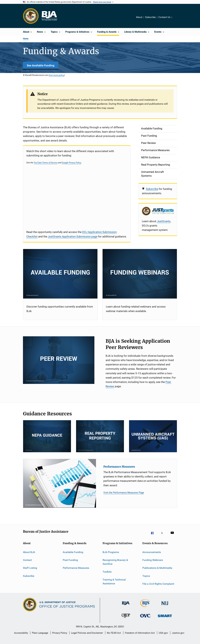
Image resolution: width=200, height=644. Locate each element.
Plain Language (40, 633)
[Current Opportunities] (60, 274)
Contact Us (164, 17)
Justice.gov (178, 633)
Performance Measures (119, 467)
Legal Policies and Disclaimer (87, 633)
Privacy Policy (60, 633)
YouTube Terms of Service (46, 163)
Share (177, 19)
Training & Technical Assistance (114, 582)
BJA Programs (111, 552)
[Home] (49, 16)
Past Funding (70, 560)
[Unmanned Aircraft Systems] (153, 436)
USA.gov (163, 633)
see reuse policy (57, 75)
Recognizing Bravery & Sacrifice (115, 562)
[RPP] (100, 436)
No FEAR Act (114, 633)
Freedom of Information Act (140, 633)
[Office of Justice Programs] (31, 16)
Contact (27, 560)
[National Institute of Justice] (165, 607)
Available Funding (73, 552)
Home (26, 39)
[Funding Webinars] (140, 274)
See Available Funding (41, 65)
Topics (146, 576)
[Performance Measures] (60, 483)
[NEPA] (47, 436)
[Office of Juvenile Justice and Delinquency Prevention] (126, 619)
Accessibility (21, 633)
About (139, 17)
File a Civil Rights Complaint (158, 584)
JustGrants (164, 221)
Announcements (152, 552)
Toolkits (107, 572)
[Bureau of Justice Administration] (126, 607)
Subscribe (150, 17)
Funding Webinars (153, 560)
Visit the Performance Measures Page (124, 493)
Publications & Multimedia (157, 568)
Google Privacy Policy (72, 163)
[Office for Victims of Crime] (145, 619)
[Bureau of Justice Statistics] (145, 608)
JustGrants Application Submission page (73, 236)
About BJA (29, 552)
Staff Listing (30, 568)
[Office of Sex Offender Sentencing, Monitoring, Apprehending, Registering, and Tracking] (165, 619)
